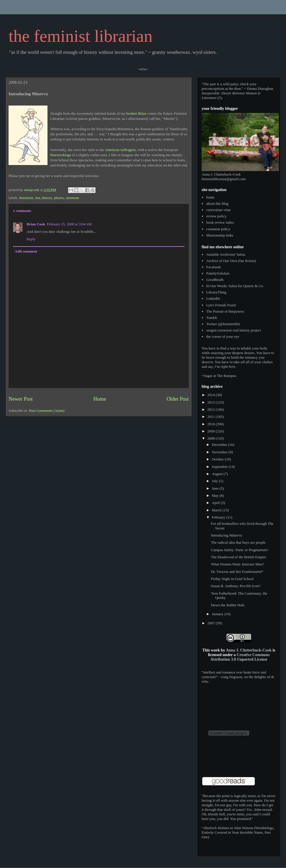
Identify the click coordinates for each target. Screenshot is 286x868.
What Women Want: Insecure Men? (237, 564)
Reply (31, 239)
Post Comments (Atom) (47, 411)
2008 (211, 438)
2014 (211, 395)
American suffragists (120, 150)
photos (59, 198)
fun (38, 198)
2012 (211, 409)
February (219, 517)
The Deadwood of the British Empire (238, 557)
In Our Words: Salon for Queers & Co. (235, 286)
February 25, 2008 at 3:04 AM (69, 224)
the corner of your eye (223, 336)
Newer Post (21, 399)
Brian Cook (36, 224)
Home (100, 399)
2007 (211, 623)
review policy (216, 216)
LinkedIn (213, 298)
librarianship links (220, 235)
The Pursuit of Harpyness (225, 311)
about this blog (217, 203)
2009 (211, 431)
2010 (211, 424)
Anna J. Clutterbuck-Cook (249, 650)
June (216, 488)
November (220, 452)
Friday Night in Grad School (232, 579)
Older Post (178, 399)
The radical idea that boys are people (238, 542)
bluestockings (61, 155)
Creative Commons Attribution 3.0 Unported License (240, 657)
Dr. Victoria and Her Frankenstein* (237, 572)
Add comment (26, 251)
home (210, 197)
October (218, 459)
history (47, 198)
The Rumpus (226, 376)
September (220, 467)
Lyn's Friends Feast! (221, 305)
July (216, 481)
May (216, 495)
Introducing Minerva (226, 535)
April (216, 503)
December (220, 445)
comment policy (218, 229)
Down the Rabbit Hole (228, 605)
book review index (220, 222)
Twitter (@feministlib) (223, 324)
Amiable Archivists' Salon (226, 254)
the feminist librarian (81, 36)
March (217, 510)
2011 (211, 417)
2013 (211, 402)
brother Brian (136, 113)
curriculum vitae (219, 210)
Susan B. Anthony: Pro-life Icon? (236, 586)
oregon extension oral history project (234, 330)
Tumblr (212, 318)
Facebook (213, 267)
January (218, 614)
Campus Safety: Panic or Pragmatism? (239, 550)
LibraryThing (216, 292)
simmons (73, 198)
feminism (26, 198)
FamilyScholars (218, 273)
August (218, 474)
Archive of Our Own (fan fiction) (231, 261)
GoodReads (215, 280)
